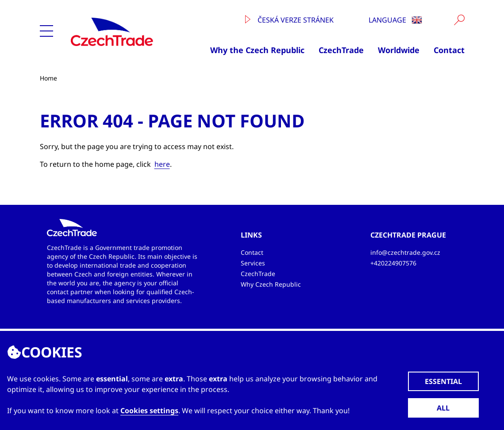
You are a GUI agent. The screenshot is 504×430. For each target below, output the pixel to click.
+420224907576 (393, 263)
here (162, 164)
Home (48, 78)
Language (395, 20)
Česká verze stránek (289, 20)
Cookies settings (149, 411)
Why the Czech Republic (257, 50)
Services (253, 263)
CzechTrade (341, 50)
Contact (449, 50)
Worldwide (399, 50)
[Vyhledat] (459, 20)
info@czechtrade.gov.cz (405, 252)
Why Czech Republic (271, 284)
